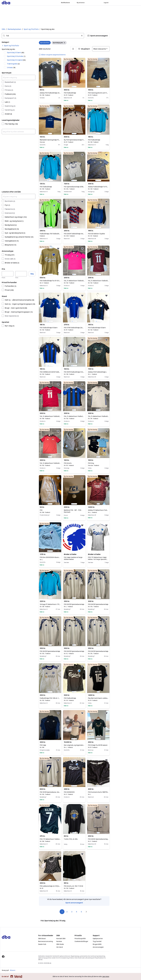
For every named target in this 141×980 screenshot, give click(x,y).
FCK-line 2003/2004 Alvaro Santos (50, 557)
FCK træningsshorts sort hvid (98, 93)
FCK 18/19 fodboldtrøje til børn (74, 372)
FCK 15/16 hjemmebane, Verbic (50, 792)
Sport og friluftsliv (31, 29)
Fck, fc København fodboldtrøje (74, 416)
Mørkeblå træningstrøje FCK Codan (50, 140)
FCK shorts (74, 463)
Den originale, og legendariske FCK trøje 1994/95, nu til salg (74, 745)
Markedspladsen (14, 29)
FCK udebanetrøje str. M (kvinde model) (50, 886)
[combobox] (43, 36)
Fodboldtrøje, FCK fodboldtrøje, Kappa (50, 234)
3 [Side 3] (72, 912)
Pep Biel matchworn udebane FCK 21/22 (98, 698)
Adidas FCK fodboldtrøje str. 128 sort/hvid (50, 93)
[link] (10, 46)
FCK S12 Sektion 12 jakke (98, 234)
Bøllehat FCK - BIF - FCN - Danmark (73, 511)
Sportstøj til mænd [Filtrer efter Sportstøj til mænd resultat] (16, 60)
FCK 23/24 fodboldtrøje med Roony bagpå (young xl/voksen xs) (74, 234)
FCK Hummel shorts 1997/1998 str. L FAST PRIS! (98, 792)
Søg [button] (32, 274)
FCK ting (98, 463)
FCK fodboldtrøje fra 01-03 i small (50, 281)
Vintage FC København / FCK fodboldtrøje (50, 604)
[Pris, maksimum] (21, 274)
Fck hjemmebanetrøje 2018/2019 (74, 187)
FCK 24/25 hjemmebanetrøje (74, 604)
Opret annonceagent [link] (74, 903)
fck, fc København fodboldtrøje (74, 281)
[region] (74, 73)
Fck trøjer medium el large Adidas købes (73, 558)
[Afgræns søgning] (19, 77)
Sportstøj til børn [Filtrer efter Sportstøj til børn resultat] (16, 52)
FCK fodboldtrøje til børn (50, 328)
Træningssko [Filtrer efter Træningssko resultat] (13, 64)
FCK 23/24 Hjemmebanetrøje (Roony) (98, 839)
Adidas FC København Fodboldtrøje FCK (98, 510)
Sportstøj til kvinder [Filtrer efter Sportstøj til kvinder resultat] (16, 56)
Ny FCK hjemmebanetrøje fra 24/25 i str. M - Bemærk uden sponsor (74, 140)
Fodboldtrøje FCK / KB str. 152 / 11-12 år (50, 698)
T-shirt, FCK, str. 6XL (71, 839)
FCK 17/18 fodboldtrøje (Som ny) (74, 328)
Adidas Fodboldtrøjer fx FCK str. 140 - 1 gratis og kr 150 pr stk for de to (98, 187)
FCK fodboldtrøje (74, 93)
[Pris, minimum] (8, 274)
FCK (50, 510)
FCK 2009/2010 (74, 792)
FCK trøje (50, 745)
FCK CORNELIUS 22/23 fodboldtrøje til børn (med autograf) (50, 372)
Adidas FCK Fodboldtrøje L (98, 372)
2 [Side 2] (67, 912)
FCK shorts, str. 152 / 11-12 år (74, 886)
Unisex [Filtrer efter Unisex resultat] (11, 67)
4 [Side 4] (77, 912)
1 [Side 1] (62, 912)
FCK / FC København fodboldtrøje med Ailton (50, 839)
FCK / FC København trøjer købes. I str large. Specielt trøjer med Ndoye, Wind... (98, 559)
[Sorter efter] (101, 49)
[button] (98, 36)
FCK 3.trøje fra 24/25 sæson (98, 745)
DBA (3, 29)
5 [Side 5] (81, 912)
